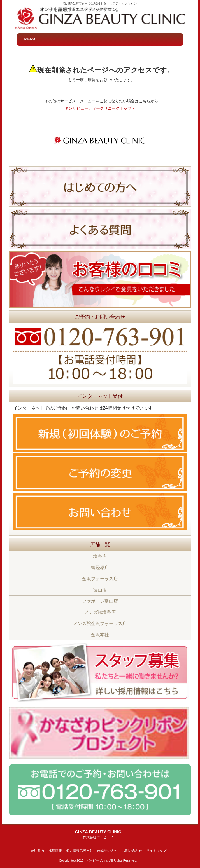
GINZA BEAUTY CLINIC (98, 834)
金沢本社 (100, 635)
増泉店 (100, 556)
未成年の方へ (107, 851)
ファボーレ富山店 (100, 601)
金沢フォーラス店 (100, 579)
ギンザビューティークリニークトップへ (100, 108)
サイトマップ (156, 851)
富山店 (100, 590)
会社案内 (37, 851)
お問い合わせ (132, 851)
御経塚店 (100, 568)
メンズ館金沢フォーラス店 (100, 623)
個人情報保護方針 (80, 851)
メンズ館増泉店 (100, 612)
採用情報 (55, 851)
